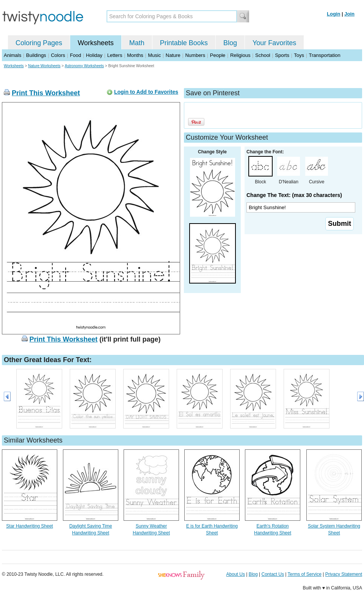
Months (135, 55)
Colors (58, 55)
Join (349, 14)
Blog (230, 43)
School (263, 55)
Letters (115, 55)
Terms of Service (304, 574)
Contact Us (273, 574)
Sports (282, 55)
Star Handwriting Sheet (29, 526)
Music (154, 55)
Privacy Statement (344, 574)
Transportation (324, 55)
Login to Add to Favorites (146, 92)
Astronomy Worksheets (84, 66)
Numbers (195, 55)
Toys (299, 55)
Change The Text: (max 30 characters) (294, 195)
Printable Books (184, 43)
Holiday (94, 55)
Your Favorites (274, 43)
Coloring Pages (39, 43)
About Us (236, 574)
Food (75, 55)
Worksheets (96, 43)
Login (333, 14)
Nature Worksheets (44, 66)
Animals (13, 55)
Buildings (36, 55)
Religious (240, 55)
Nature (173, 55)
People (218, 55)
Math (137, 43)
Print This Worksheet (46, 93)
